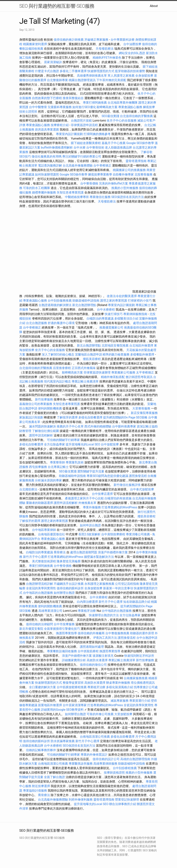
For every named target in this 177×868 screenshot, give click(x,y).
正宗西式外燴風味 (84, 368)
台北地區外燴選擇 (141, 345)
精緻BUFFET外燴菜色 (107, 58)
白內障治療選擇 (87, 602)
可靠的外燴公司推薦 (100, 714)
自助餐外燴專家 (123, 174)
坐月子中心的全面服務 (122, 121)
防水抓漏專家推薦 (63, 741)
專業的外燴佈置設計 (94, 755)
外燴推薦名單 (87, 503)
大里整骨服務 (141, 408)
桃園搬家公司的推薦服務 (129, 170)
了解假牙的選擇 (67, 417)
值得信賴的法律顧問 (39, 624)
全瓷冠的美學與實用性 (41, 588)
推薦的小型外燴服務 (125, 188)
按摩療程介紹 (60, 125)
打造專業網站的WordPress (119, 507)
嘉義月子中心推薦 (114, 143)
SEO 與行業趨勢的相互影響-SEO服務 (57, 6)
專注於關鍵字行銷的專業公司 (82, 156)
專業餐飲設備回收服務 (62, 651)
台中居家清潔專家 (75, 705)
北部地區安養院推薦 (115, 345)
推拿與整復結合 (73, 98)
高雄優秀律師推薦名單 (92, 76)
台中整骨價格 (90, 183)
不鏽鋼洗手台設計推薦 (69, 584)
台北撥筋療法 (28, 489)
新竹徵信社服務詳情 (127, 485)
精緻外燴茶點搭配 (113, 377)
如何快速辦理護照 (47, 174)
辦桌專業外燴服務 (118, 683)
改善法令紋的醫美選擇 (122, 296)
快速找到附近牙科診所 (139, 656)
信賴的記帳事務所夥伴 (41, 750)
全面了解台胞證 (54, 777)
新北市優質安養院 (31, 629)
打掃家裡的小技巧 (140, 301)
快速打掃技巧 (114, 314)
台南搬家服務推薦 (136, 678)
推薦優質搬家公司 (111, 328)
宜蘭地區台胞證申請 (88, 354)
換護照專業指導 (66, 633)
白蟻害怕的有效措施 (118, 498)
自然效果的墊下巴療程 (47, 98)
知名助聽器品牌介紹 (137, 602)
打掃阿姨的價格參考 (97, 134)
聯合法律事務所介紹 (123, 804)
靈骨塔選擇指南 (136, 161)
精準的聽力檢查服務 (116, 354)
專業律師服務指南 (135, 314)
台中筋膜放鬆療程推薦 (72, 687)
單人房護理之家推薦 (121, 76)
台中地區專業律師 (44, 530)
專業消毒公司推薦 (138, 534)
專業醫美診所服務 (81, 764)
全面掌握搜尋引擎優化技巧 (62, 629)
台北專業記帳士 (58, 467)
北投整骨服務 (144, 174)
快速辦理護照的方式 (101, 71)
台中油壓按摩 (133, 44)
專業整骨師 (57, 462)
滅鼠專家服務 (120, 701)
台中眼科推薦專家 (124, 426)
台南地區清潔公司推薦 (95, 737)
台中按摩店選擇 (103, 494)
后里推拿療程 (62, 368)
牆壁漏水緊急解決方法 (99, 557)
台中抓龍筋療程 (88, 651)
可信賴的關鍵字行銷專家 (63, 440)
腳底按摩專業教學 (100, 174)
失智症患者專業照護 (70, 192)
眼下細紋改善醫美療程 (86, 143)
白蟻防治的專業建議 (100, 319)
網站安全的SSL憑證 (132, 53)
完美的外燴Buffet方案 (113, 183)
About (154, 6)
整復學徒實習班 (74, 683)
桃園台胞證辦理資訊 (82, 80)
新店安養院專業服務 (144, 413)
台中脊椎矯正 (103, 165)
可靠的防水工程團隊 (36, 188)
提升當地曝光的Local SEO (83, 444)
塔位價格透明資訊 (143, 683)
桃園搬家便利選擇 (35, 44)
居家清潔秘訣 (53, 62)
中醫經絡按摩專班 (77, 197)
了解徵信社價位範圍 (45, 431)
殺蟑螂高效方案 (107, 107)
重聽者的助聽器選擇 (39, 503)
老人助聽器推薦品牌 (118, 148)
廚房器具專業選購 (47, 130)
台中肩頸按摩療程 (114, 534)
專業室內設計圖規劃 (69, 134)
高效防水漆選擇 (97, 660)
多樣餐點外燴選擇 (142, 354)
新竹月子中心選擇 (35, 557)
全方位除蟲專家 (54, 444)
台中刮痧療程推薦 (125, 768)
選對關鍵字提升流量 (91, 471)
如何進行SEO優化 (84, 107)
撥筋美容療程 (92, 359)
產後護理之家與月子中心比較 (84, 498)
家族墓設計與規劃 (31, 417)
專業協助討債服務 (35, 791)
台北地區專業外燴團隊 (123, 103)
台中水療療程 (106, 310)
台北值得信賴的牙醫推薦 (136, 116)
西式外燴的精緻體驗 (98, 426)
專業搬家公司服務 (123, 372)
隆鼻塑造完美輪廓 (69, 561)
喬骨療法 (60, 552)
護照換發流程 (138, 476)
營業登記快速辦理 (127, 800)
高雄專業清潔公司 (50, 611)
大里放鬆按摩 (124, 714)
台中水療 (80, 148)
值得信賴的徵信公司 (93, 665)
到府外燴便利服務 (81, 800)
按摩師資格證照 (115, 773)
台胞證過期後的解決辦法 (55, 305)
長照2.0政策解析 (89, 534)
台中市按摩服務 (65, 624)
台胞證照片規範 (81, 121)
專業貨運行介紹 (140, 701)
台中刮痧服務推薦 (60, 301)
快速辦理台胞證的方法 (104, 615)
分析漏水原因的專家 (48, 480)
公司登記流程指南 (127, 584)
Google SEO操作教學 (140, 143)
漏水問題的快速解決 (42, 426)
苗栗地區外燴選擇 (50, 705)
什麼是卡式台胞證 (47, 71)
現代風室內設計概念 (57, 381)
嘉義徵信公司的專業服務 (36, 404)
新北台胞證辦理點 (84, 305)
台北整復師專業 (57, 80)
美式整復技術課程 (44, 561)
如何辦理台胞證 (64, 593)
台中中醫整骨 (38, 107)
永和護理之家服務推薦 (99, 584)
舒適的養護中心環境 (61, 323)
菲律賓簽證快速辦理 (97, 372)
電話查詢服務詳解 (50, 165)
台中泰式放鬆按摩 (142, 489)
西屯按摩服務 (38, 467)
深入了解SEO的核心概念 (58, 354)
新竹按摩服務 (44, 399)
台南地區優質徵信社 (51, 534)
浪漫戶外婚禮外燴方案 (113, 552)
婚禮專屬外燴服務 (44, 192)
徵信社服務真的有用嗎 (47, 156)
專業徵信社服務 (100, 197)
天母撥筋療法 (105, 49)
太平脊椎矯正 (145, 372)
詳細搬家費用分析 (74, 660)
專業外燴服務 (92, 507)
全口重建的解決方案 (42, 687)
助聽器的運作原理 (142, 633)
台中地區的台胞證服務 (38, 593)
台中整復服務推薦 (118, 633)
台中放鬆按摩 (110, 444)
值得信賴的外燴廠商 (91, 633)
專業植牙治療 (87, 611)
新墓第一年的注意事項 (118, 588)
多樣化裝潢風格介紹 (120, 687)
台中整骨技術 (95, 148)
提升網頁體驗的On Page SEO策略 (125, 417)
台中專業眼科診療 (123, 40)
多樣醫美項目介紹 (126, 319)
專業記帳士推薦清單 (85, 381)
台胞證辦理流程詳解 (39, 584)
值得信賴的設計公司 (106, 759)
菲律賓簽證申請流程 (84, 125)
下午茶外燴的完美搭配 (111, 80)
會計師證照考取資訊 (139, 377)
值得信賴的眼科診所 (70, 588)
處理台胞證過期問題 (84, 552)
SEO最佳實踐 (110, 116)
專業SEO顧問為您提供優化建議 (107, 476)
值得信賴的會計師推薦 (69, 40)
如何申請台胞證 (90, 525)
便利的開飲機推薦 (50, 408)
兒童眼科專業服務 (60, 107)
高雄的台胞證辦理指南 (135, 759)
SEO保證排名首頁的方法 (128, 197)
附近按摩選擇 (41, 786)
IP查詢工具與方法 (105, 638)
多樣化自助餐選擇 (90, 417)
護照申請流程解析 (41, 435)
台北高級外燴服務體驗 (78, 165)
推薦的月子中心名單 (70, 426)
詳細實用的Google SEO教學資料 (62, 710)
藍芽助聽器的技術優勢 (130, 71)
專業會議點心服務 (130, 107)
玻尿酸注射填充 (103, 656)
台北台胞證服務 (36, 323)
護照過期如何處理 (92, 647)
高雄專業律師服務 (105, 764)
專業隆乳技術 (75, 462)
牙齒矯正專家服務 (96, 40)
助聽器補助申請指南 (86, 301)
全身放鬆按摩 (145, 76)
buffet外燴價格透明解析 (57, 148)
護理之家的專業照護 (114, 301)
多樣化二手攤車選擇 (73, 71)
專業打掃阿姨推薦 (95, 103)
